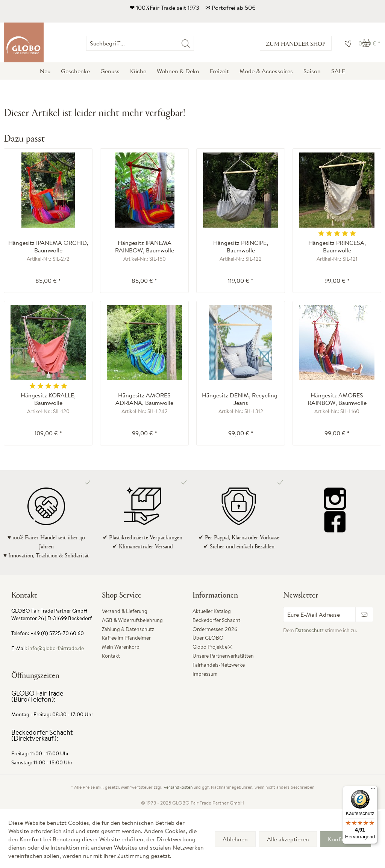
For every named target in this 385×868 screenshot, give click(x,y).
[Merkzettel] (346, 43)
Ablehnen (235, 839)
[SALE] (338, 71)
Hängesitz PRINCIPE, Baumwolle (241, 246)
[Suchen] (186, 43)
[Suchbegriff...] (140, 43)
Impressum (205, 674)
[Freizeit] (219, 71)
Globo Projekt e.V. (212, 647)
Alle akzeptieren (288, 839)
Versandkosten (178, 787)
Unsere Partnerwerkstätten (223, 656)
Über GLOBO (208, 638)
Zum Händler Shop (296, 43)
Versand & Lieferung (125, 611)
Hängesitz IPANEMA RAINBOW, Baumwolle (145, 246)
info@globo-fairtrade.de (56, 648)
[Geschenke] (75, 71)
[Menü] (373, 790)
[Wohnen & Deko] (178, 71)
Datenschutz (309, 630)
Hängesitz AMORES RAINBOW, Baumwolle (337, 399)
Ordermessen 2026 (215, 629)
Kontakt (111, 656)
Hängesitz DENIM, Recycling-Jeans (241, 399)
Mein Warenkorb (121, 647)
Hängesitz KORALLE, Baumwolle (48, 399)
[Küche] (138, 71)
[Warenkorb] (369, 43)
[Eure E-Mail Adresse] (319, 614)
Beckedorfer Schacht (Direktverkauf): (42, 735)
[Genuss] (110, 71)
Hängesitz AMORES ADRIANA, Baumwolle (144, 399)
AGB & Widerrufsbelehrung (132, 620)
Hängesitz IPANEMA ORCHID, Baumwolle (48, 246)
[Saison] (312, 71)
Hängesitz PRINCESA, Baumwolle (337, 246)
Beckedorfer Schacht (216, 620)
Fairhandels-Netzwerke (219, 665)
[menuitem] (194, 43)
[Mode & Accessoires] (266, 71)
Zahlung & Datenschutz (128, 629)
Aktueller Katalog (212, 611)
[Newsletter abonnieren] (364, 614)
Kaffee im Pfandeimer (126, 638)
